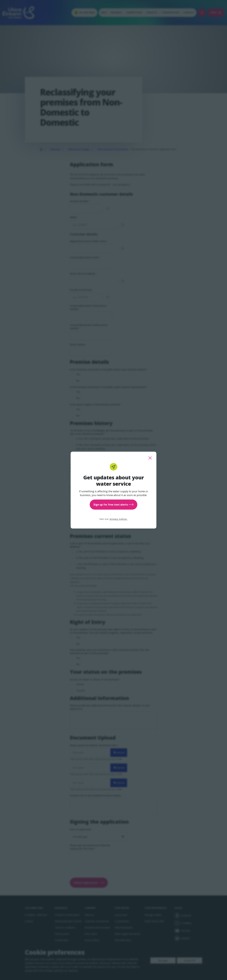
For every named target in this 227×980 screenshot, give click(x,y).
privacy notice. (119, 519)
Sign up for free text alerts (113, 505)
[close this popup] (150, 458)
